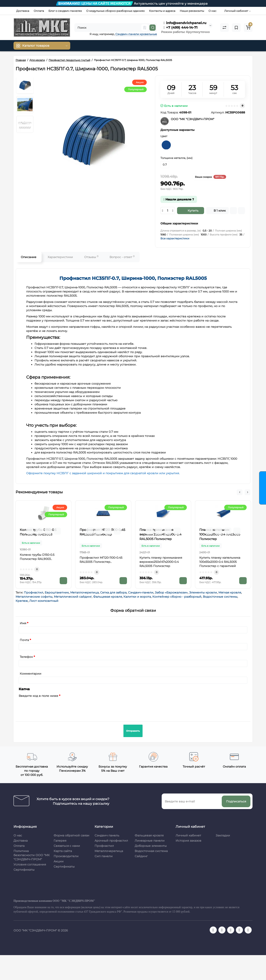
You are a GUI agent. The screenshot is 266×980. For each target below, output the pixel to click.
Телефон (26, 657)
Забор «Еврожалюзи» (171, 592)
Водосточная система (151, 851)
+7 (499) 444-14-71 (180, 27)
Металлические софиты (34, 597)
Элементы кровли (203, 592)
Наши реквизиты (192, 11)
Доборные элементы (151, 846)
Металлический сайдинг (73, 597)
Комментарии (31, 674)
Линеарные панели (150, 841)
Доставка (23, 11)
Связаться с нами (67, 846)
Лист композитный (44, 601)
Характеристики (60, 257)
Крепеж (22, 601)
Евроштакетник (57, 592)
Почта (24, 640)
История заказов (188, 841)
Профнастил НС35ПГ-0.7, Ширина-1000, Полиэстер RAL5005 (133, 278)
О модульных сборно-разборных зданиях (115, 11)
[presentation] (50, 707)
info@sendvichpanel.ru (185, 23)
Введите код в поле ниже (38, 696)
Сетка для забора (113, 592)
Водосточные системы (220, 597)
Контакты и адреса (162, 11)
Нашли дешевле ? (179, 199)
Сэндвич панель (107, 835)
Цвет (164, 136)
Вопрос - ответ (122, 257)
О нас (212, 11)
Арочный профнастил (111, 841)
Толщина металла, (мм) (176, 158)
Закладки (223, 835)
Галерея (60, 841)
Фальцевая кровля (108, 597)
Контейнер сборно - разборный (177, 597)
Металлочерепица (84, 592)
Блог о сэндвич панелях (65, 11)
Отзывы (91, 257)
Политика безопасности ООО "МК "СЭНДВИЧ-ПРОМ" (32, 855)
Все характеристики (175, 238)
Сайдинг (141, 856)
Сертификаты (24, 870)
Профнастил (34, 592)
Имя (23, 623)
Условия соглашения (30, 864)
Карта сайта (63, 851)
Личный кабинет (188, 835)
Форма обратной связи (71, 835)
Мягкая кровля (230, 592)
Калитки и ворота (137, 597)
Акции (59, 861)
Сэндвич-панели (141, 592)
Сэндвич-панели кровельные (136, 34)
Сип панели (104, 856)
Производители (66, 856)
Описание (29, 257)
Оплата (39, 11)
